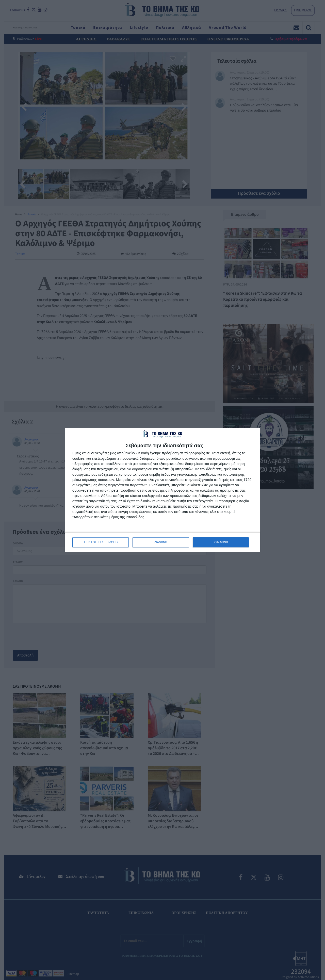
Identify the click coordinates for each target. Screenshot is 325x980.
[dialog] (162, 490)
